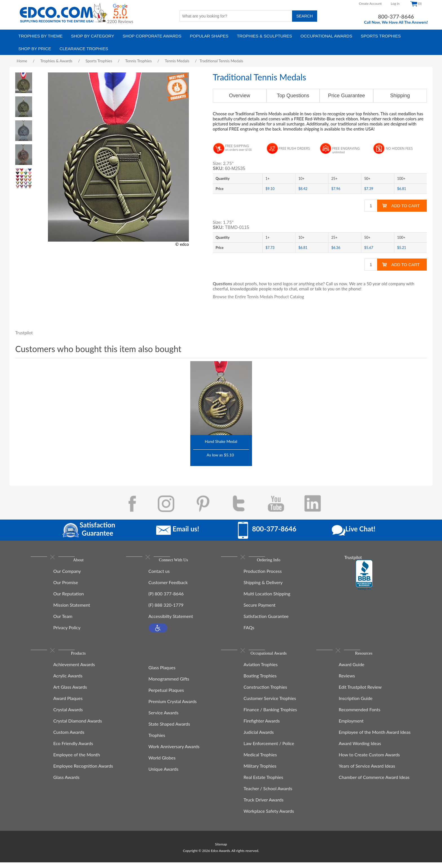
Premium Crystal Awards (173, 704)
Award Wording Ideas (360, 749)
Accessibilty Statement (171, 619)
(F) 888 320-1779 (166, 608)
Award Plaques (68, 704)
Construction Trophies (265, 693)
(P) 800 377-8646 (166, 596)
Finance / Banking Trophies (270, 715)
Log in (395, 4)
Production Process (263, 574)
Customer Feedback (168, 585)
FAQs (249, 630)
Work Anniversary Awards (174, 749)
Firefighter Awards (262, 726)
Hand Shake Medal (221, 441)
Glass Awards (66, 783)
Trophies (157, 738)
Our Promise (66, 585)
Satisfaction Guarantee (266, 619)
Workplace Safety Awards (269, 817)
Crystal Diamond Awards (78, 726)
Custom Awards (69, 738)
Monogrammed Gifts (169, 682)
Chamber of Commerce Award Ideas (374, 783)
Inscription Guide (356, 704)
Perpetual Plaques (166, 693)
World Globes (162, 760)
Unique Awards (163, 772)
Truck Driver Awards (264, 805)
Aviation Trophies (261, 670)
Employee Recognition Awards (83, 771)
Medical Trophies (260, 760)
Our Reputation (68, 596)
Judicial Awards (259, 738)
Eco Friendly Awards (73, 749)
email (304, 289)
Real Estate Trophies (263, 783)
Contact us (159, 574)
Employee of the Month (77, 760)
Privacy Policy (67, 630)
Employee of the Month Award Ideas (375, 738)
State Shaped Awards (169, 727)
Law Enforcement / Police (269, 749)
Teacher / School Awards (268, 794)
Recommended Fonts (360, 715)
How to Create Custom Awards (369, 760)
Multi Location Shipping (267, 596)
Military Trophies (260, 771)
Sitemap (221, 850)
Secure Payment (259, 608)
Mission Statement (72, 608)
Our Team (63, 619)
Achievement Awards (74, 670)
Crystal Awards (68, 715)
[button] (158, 631)
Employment (351, 726)
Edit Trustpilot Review (360, 693)
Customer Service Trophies (270, 704)
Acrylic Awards (68, 681)
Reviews (347, 681)
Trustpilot (24, 333)
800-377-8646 (396, 16)
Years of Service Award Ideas (367, 771)
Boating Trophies (260, 681)
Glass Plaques (162, 670)
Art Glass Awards (70, 693)
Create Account (370, 4)
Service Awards (164, 715)
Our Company (67, 574)
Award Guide (352, 670)
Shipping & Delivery (263, 585)
